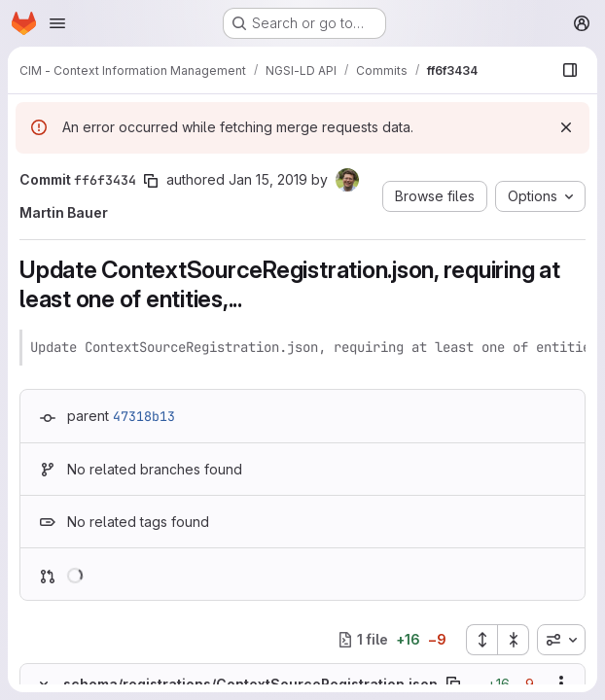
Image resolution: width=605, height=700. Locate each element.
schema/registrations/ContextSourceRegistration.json (250, 684)
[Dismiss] (566, 127)
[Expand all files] (481, 640)
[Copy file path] (453, 683)
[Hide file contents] (44, 683)
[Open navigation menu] (57, 23)
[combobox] (561, 640)
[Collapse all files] (514, 640)
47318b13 (144, 416)
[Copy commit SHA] (151, 181)
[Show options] (561, 683)
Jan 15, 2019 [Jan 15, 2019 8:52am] (268, 179)
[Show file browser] (570, 70)
